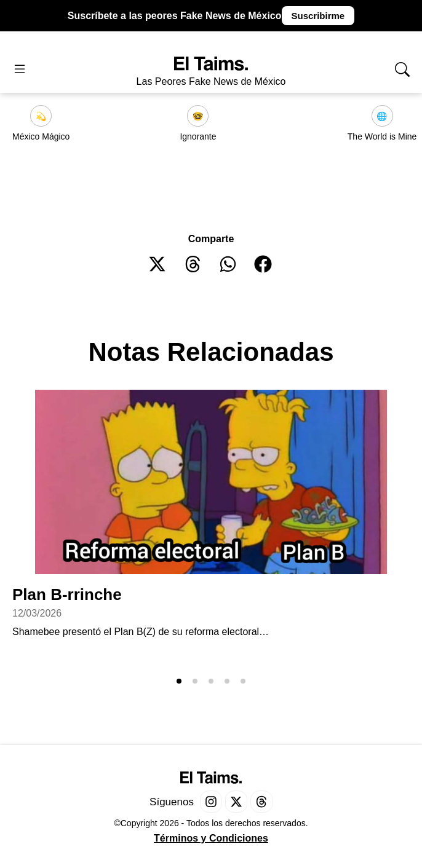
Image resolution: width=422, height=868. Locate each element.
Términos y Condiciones (211, 838)
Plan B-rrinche (67, 594)
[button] (158, 264)
